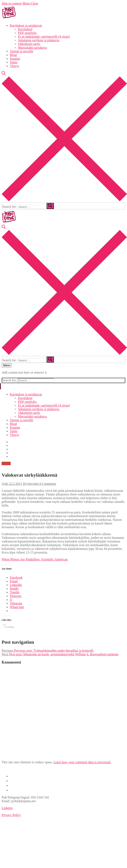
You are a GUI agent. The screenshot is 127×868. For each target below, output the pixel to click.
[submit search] (50, 206)
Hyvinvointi (30, 484)
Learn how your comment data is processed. (82, 762)
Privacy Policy (11, 815)
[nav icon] (7, 365)
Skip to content (12, 3)
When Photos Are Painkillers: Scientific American (35, 559)
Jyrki (5, 484)
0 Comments (47, 484)
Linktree (7, 808)
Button (6, 463)
